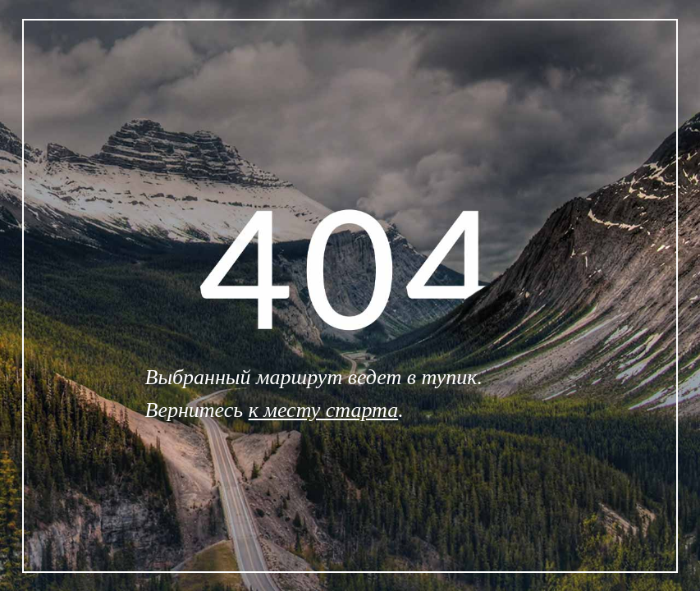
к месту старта (324, 410)
